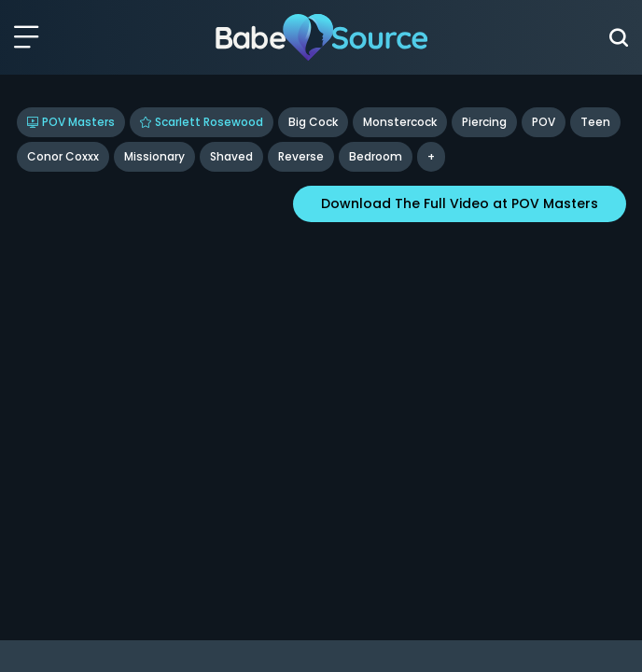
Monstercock (400, 122)
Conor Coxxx (63, 156)
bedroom (376, 156)
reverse (301, 156)
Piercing (484, 122)
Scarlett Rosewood (202, 122)
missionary (154, 156)
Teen (595, 122)
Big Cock (313, 122)
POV (544, 122)
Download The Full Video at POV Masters (460, 203)
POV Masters (71, 122)
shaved (231, 156)
